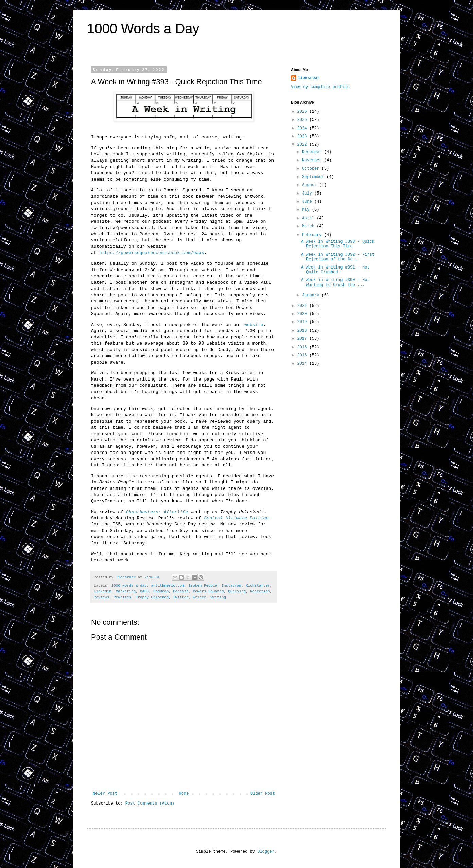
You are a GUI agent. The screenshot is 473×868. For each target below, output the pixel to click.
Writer (200, 597)
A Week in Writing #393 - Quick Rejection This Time (338, 244)
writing (218, 597)
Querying (237, 591)
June (308, 202)
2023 (303, 136)
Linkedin (103, 591)
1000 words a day (129, 586)
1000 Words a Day (143, 29)
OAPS (144, 591)
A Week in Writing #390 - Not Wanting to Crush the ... (335, 282)
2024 (303, 128)
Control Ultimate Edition (236, 518)
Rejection (260, 591)
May (307, 210)
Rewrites (122, 597)
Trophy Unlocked (152, 597)
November (313, 160)
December (313, 152)
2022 (303, 145)
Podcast (181, 591)
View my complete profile (320, 87)
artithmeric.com (167, 586)
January (312, 295)
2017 (303, 339)
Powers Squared (208, 591)
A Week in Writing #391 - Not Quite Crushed (335, 270)
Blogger (266, 852)
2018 (303, 331)
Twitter (181, 597)
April (309, 218)
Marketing (126, 591)
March (309, 226)
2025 (303, 120)
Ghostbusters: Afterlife (157, 512)
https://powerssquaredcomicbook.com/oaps (152, 253)
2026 (303, 112)
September (314, 177)
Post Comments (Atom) (150, 804)
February (313, 235)
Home (184, 794)
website (254, 325)
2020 (303, 314)
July (308, 193)
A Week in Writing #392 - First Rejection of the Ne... (338, 257)
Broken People (203, 586)
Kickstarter (258, 586)
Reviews (101, 597)
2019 (303, 322)
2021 (303, 306)
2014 (303, 364)
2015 (303, 355)
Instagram (231, 586)
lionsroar (309, 78)
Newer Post (105, 794)
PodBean (161, 591)
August (311, 185)
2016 (303, 347)
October (312, 169)
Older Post (263, 794)
